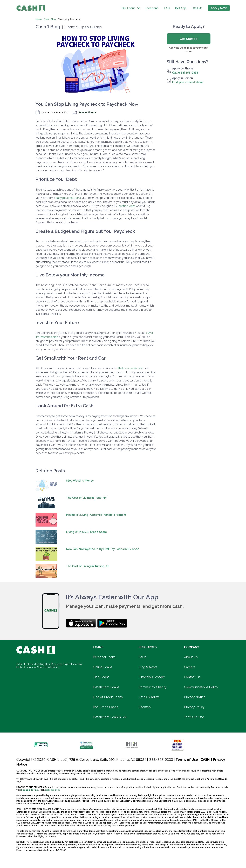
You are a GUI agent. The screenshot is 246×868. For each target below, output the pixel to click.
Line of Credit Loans (108, 697)
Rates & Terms (149, 697)
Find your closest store (187, 82)
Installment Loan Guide (110, 717)
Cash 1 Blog (50, 19)
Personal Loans (104, 657)
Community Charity (152, 687)
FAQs (142, 657)
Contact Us (192, 677)
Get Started (189, 39)
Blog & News (148, 667)
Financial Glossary (152, 677)
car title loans (127, 206)
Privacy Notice (195, 697)
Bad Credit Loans (105, 707)
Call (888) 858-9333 (185, 73)
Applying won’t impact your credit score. (189, 49)
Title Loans (101, 677)
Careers (190, 667)
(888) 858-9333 (161, 760)
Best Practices (54, 664)
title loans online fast (130, 368)
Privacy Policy (194, 707)
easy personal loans (68, 198)
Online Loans (103, 667)
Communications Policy (201, 687)
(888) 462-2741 (52, 790)
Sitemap (145, 707)
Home (39, 19)
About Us (191, 657)
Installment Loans (106, 687)
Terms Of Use (194, 717)
